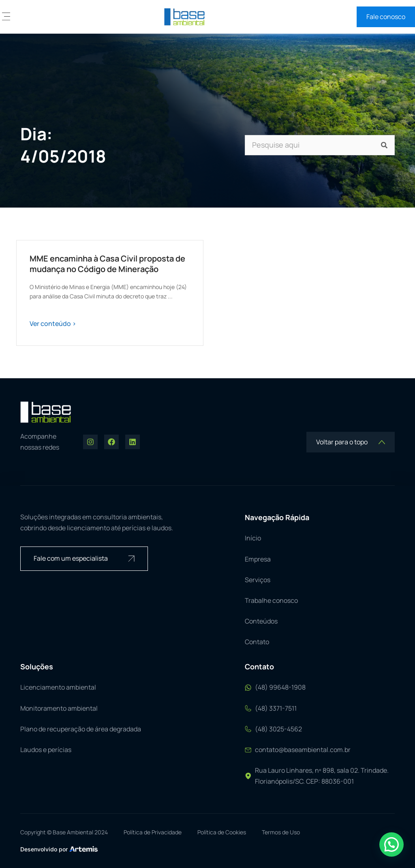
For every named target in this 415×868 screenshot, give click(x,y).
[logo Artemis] (83, 849)
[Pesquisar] (384, 145)
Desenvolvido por (44, 849)
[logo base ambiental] (184, 17)
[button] (6, 17)
